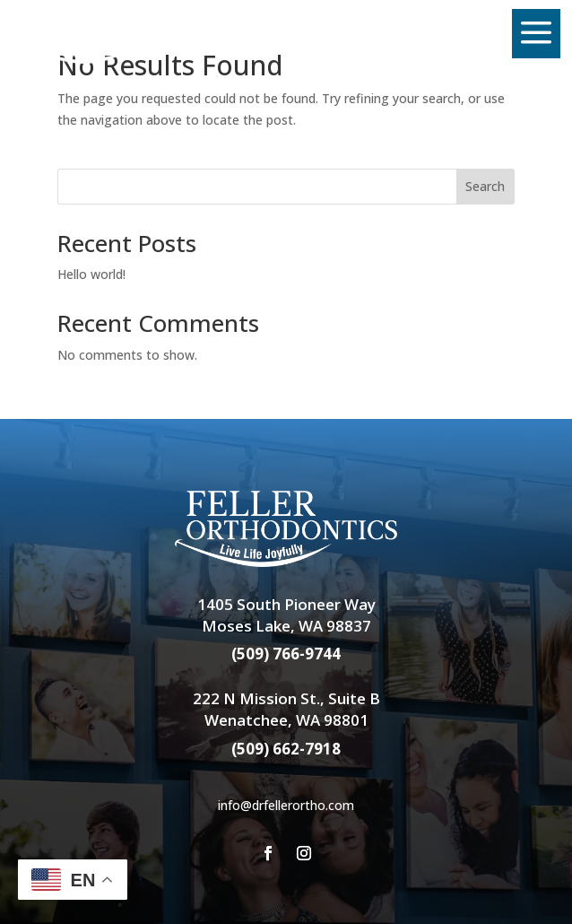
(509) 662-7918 (286, 749)
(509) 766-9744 (286, 654)
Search (485, 186)
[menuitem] (102, 34)
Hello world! (91, 274)
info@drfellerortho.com (286, 805)
